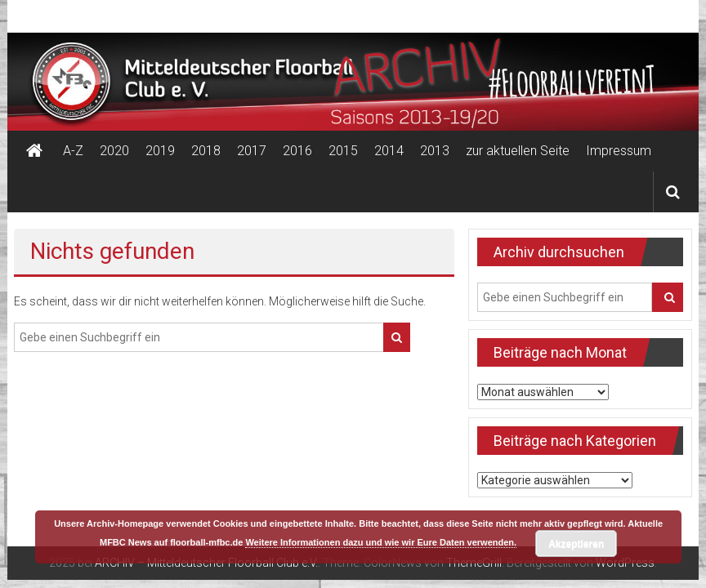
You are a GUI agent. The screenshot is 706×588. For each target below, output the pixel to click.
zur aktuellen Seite (518, 151)
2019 (160, 151)
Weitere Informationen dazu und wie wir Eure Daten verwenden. (381, 542)
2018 (206, 151)
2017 (252, 151)
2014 (389, 151)
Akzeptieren (576, 544)
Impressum (619, 151)
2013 (435, 151)
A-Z (73, 151)
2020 (114, 151)
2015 (343, 151)
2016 (297, 151)
